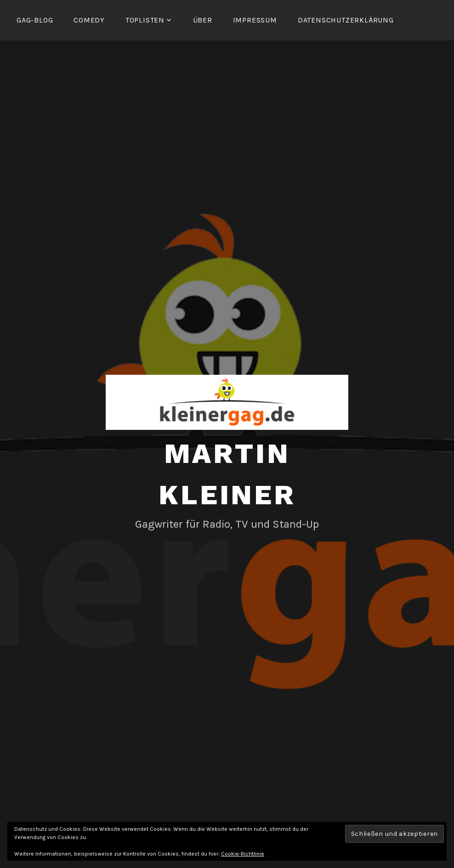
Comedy (89, 20)
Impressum (255, 20)
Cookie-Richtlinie (243, 854)
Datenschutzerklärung (346, 20)
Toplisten (145, 20)
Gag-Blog (35, 20)
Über (203, 20)
